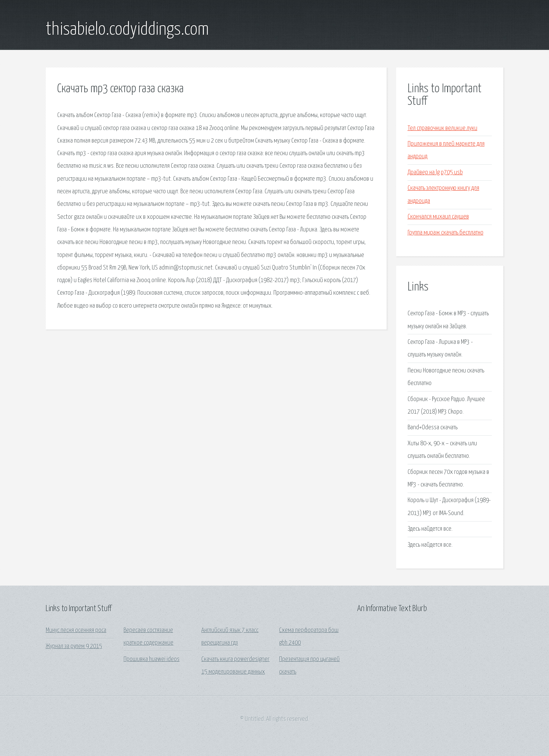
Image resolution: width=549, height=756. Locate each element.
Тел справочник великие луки (442, 128)
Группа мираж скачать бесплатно (445, 233)
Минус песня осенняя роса (76, 630)
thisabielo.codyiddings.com (127, 30)
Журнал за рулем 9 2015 (74, 646)
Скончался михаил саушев (438, 217)
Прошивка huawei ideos (152, 659)
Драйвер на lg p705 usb (435, 173)
